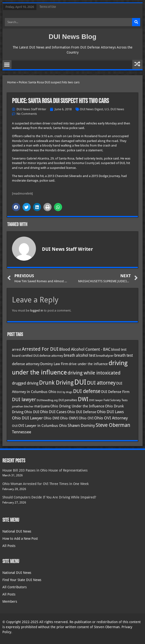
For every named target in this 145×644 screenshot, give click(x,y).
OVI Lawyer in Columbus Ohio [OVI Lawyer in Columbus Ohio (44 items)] (43, 426)
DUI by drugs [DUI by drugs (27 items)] (65, 392)
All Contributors (14, 587)
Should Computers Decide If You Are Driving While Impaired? (49, 497)
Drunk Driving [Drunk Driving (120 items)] (56, 383)
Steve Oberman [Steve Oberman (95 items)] (113, 425)
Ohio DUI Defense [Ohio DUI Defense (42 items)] (82, 412)
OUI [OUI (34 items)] (15, 426)
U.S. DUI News (114, 109)
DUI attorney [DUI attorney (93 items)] (101, 383)
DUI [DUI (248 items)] (80, 382)
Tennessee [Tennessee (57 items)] (22, 432)
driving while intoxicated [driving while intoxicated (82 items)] (94, 373)
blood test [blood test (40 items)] (119, 350)
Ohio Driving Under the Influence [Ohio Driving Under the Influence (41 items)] (77, 406)
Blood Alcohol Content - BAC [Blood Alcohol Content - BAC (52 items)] (85, 349)
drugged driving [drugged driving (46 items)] (25, 383)
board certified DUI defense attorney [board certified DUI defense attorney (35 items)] (38, 356)
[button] (7, 65)
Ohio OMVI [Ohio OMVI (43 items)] (69, 418)
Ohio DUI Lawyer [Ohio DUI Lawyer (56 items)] (27, 418)
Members (10, 601)
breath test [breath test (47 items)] (124, 355)
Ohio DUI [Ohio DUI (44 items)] (32, 412)
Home (12, 82)
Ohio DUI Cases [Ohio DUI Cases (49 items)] (53, 412)
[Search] (136, 22)
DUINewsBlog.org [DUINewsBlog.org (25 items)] (47, 400)
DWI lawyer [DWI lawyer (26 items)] (96, 400)
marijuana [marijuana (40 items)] (42, 406)
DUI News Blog (72, 37)
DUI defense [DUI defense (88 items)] (87, 391)
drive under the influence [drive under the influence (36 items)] (88, 364)
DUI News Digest (92, 109)
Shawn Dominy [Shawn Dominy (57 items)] (81, 425)
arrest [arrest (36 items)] (17, 350)
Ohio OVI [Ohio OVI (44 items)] (86, 418)
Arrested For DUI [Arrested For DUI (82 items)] (40, 349)
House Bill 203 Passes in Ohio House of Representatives (45, 470)
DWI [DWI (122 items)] (83, 399)
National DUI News (17, 531)
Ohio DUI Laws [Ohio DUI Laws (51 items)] (110, 412)
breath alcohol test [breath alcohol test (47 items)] (80, 355)
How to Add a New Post (20, 539)
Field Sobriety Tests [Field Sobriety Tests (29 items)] (116, 400)
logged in (37, 310)
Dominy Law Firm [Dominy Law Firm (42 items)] (54, 364)
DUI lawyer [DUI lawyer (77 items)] (24, 400)
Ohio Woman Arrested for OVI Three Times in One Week (46, 484)
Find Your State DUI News (22, 580)
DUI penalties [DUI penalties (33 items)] (68, 400)
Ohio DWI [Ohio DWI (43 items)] (51, 418)
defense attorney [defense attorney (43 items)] (26, 364)
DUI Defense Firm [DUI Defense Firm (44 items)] (115, 392)
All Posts (9, 546)
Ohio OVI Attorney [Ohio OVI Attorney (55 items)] (111, 418)
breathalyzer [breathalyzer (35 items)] (105, 356)
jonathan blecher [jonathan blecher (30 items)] (23, 406)
